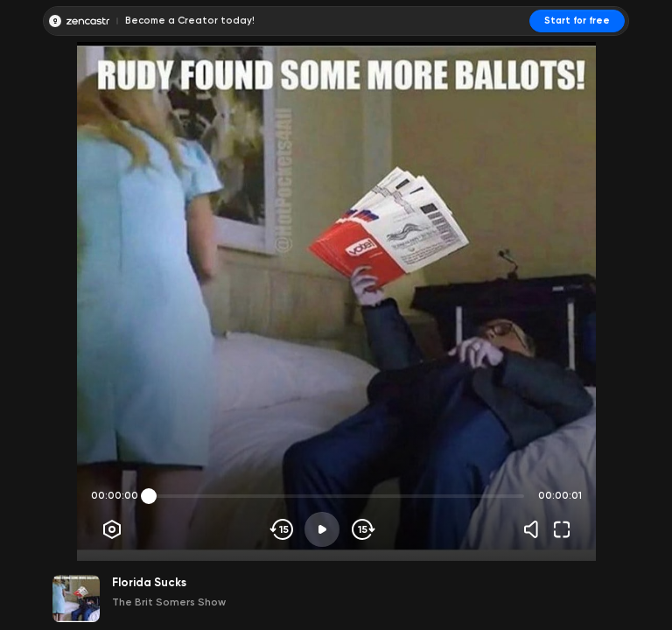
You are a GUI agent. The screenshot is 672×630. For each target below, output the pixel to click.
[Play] (322, 529)
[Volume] (535, 529)
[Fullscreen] (562, 529)
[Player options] (112, 529)
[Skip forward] (362, 529)
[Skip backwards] (282, 529)
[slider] (149, 496)
